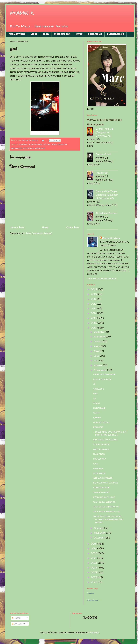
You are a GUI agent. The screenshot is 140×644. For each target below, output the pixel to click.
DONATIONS (95, 34)
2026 (94, 582)
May (97, 351)
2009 (95, 289)
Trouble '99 (101, 173)
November (100, 533)
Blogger (94, 632)
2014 (94, 313)
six (95, 398)
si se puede (99, 473)
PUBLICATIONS (17, 34)
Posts (16, 618)
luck (96, 463)
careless (99, 389)
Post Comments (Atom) (39, 233)
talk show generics (104, 502)
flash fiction (35, 144)
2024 (94, 572)
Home (79, 34)
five (95, 393)
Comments (19, 624)
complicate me (101, 487)
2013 (94, 308)
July (97, 360)
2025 (94, 577)
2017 (94, 328)
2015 (94, 318)
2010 (94, 294)
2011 (94, 299)
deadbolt (98, 427)
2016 (94, 323)
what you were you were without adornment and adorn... (108, 519)
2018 (94, 544)
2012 (94, 304)
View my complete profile (102, 278)
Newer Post (17, 227)
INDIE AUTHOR (62, 34)
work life (40, 148)
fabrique (98, 468)
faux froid (99, 454)
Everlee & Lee (103, 154)
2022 (94, 563)
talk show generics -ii (106, 507)
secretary (29, 148)
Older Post (73, 227)
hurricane (99, 408)
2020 (94, 553)
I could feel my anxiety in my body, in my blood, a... (110, 433)
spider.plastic (101, 492)
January (99, 332)
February (100, 337)
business (23, 144)
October (99, 528)
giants (47, 144)
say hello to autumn (105, 439)
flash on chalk (102, 379)
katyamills (16, 148)
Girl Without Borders (106, 213)
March (98, 341)
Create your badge (93, 600)
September (101, 370)
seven (97, 403)
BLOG (46, 34)
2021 (94, 558)
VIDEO (34, 34)
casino (97, 417)
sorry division (101, 444)
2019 (94, 548)
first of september (104, 374)
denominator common (106, 483)
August (98, 365)
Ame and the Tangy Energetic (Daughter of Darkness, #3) (107, 195)
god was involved (103, 478)
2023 (94, 568)
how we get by (101, 422)
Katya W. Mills (111, 238)
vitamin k (22, 13)
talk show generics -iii (106, 511)
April (97, 346)
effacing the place (104, 497)
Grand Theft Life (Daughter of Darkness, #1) (105, 132)
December (100, 538)
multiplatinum (101, 449)
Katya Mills (90, 593)
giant (96, 413)
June (97, 356)
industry (63, 144)
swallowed (100, 459)
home (54, 144)
